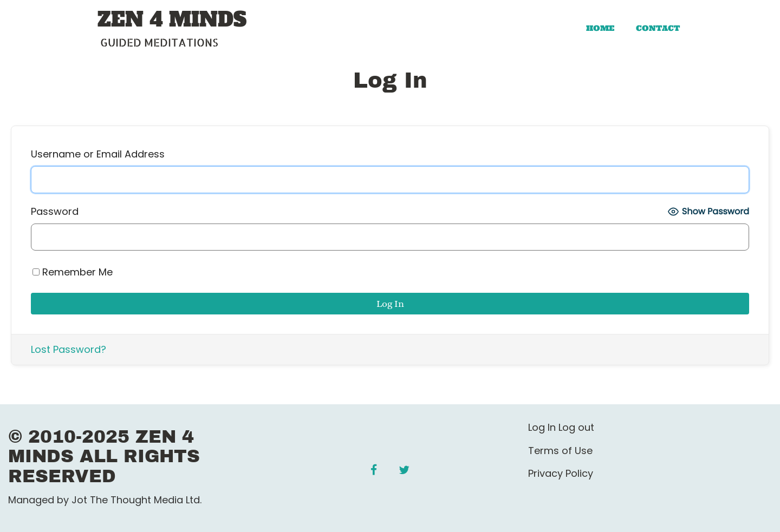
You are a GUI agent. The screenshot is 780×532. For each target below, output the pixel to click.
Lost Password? (69, 349)
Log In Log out (561, 427)
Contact (658, 28)
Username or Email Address (98, 154)
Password (55, 211)
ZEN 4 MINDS (172, 20)
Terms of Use (560, 451)
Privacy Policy (561, 473)
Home (600, 28)
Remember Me (73, 272)
